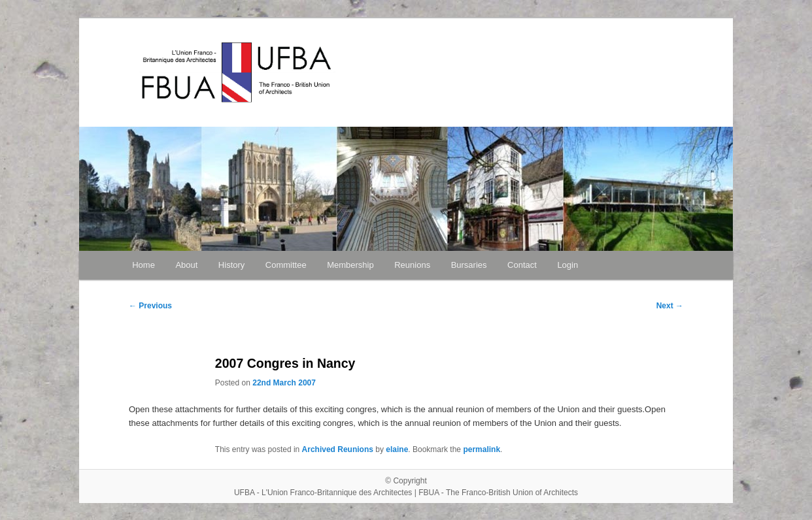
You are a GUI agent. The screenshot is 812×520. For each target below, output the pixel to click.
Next (670, 306)
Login (567, 265)
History (231, 265)
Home (144, 265)
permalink (482, 449)
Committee (286, 265)
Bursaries (469, 265)
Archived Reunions (338, 449)
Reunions (412, 265)
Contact (522, 265)
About (186, 265)
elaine (397, 449)
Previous (150, 306)
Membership (350, 265)
